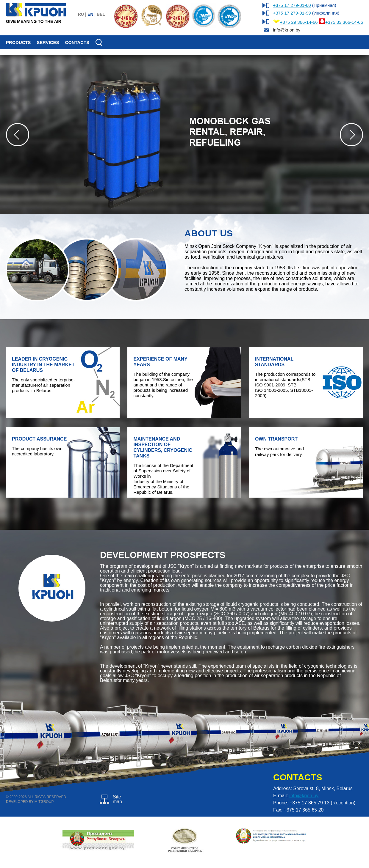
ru (81, 14)
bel (101, 14)
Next (351, 135)
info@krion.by (304, 796)
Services (48, 43)
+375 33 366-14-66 (344, 22)
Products (18, 43)
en (90, 14)
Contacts (77, 43)
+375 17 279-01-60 (292, 5)
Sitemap (111, 799)
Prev (18, 135)
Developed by (20, 802)
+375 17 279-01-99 (292, 13)
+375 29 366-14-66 (299, 22)
